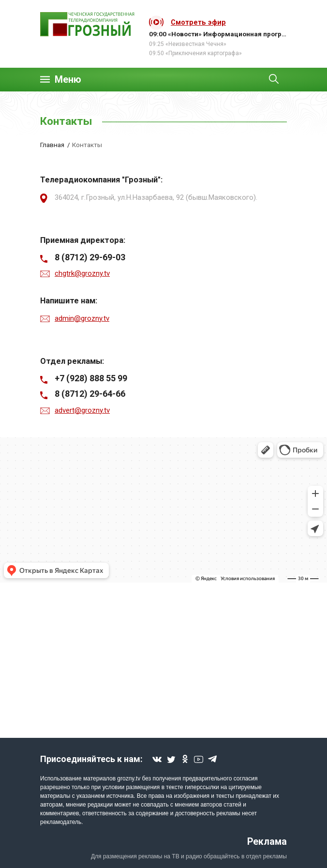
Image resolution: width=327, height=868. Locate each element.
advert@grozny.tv (82, 410)
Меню (68, 80)
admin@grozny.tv (82, 318)
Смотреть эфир (198, 22)
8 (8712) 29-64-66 (90, 394)
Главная (52, 145)
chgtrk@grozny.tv (82, 273)
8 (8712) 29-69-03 (90, 257)
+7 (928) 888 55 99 (91, 378)
